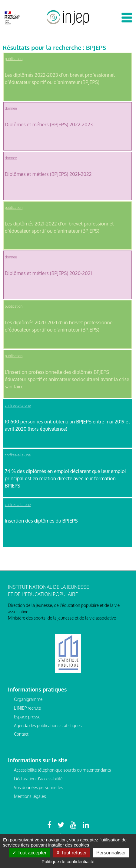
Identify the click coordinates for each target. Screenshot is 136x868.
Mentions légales (30, 796)
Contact (21, 734)
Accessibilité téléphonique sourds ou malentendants (62, 770)
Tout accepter (29, 853)
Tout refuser (71, 853)
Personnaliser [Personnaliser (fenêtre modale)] (111, 853)
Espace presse (27, 717)
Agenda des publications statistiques (48, 725)
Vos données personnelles (38, 787)
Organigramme (28, 699)
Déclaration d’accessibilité (38, 779)
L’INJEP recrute (27, 708)
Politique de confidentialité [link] (68, 862)
